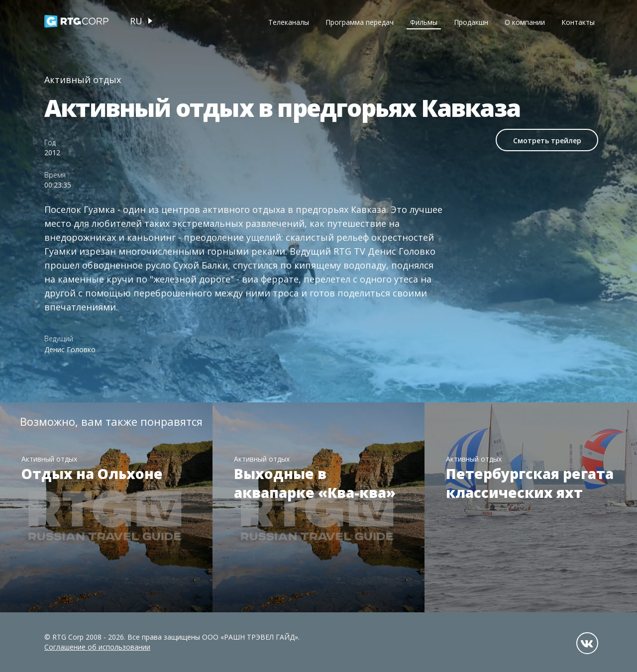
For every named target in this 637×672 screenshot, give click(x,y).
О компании (525, 22)
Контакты (578, 22)
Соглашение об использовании (97, 647)
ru (136, 21)
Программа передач (360, 22)
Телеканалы (289, 22)
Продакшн (471, 22)
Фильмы (424, 22)
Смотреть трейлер (547, 141)
